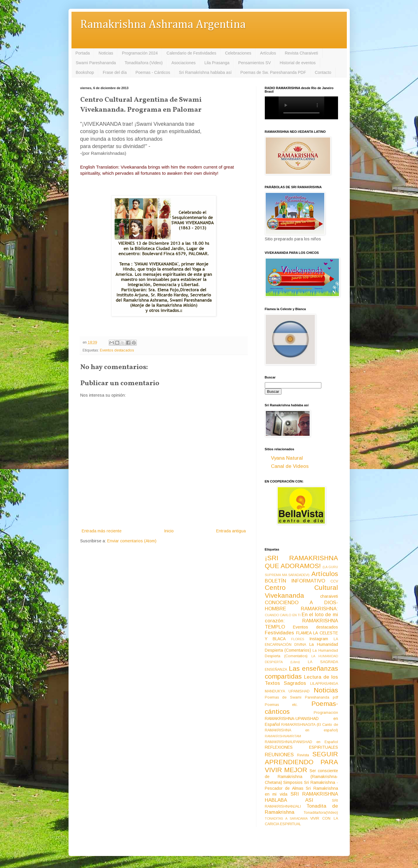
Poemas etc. (281, 705)
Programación (326, 713)
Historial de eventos (298, 63)
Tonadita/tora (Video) (144, 63)
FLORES (298, 639)
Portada (83, 53)
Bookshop (85, 72)
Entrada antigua (231, 531)
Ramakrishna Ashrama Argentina (163, 25)
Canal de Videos (290, 466)
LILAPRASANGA (324, 684)
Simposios (293, 782)
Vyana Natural (287, 458)
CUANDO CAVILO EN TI (283, 615)
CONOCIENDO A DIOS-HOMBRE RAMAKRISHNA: (301, 606)
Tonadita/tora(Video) (321, 813)
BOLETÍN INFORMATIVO (295, 581)
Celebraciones (238, 53)
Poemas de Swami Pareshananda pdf (301, 697)
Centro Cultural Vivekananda (301, 592)
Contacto (323, 72)
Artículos (268, 53)
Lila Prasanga (217, 63)
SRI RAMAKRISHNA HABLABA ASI (301, 797)
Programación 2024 (140, 53)
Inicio (169, 531)
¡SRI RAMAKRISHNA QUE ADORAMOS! (301, 562)
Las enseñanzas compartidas (301, 672)
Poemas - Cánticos (153, 72)
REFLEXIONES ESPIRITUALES (301, 747)
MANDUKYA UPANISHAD (287, 691)
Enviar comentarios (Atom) (132, 541)
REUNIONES (279, 755)
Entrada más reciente (102, 531)
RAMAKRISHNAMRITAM (283, 736)
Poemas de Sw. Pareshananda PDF (273, 72)
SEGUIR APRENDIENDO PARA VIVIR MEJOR (301, 762)
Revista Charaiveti (301, 53)
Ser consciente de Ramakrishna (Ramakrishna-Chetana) (301, 777)
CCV (334, 581)
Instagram (319, 639)
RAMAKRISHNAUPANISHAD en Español (301, 742)
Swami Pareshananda (96, 63)
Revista (303, 755)
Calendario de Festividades (192, 53)
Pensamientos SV (254, 63)
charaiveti (329, 596)
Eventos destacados (117, 350)
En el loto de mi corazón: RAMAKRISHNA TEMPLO (301, 621)
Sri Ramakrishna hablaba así (205, 72)
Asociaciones (184, 63)
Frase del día (115, 72)
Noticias (106, 53)
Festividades (279, 633)
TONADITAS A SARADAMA (286, 818)
